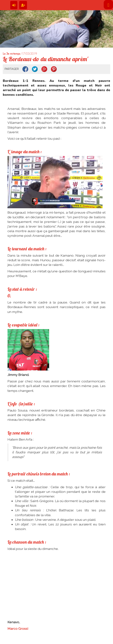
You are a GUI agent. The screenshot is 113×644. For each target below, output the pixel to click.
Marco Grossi (18, 629)
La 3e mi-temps (11, 54)
